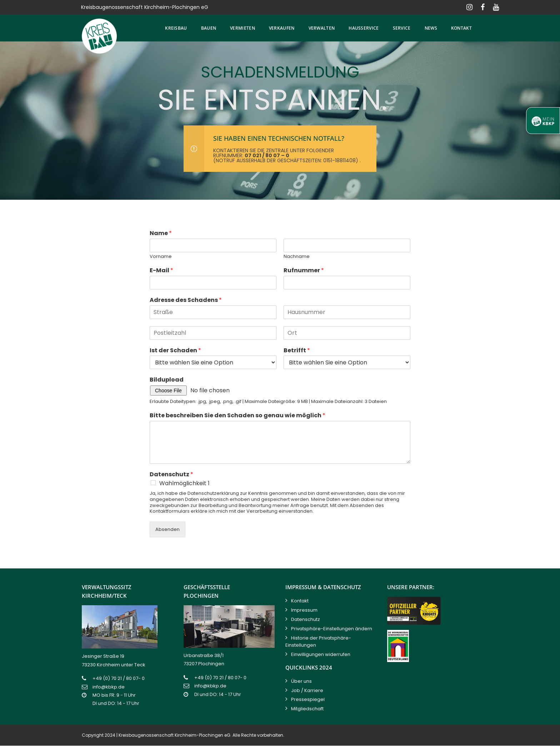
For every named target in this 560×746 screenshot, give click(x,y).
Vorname (161, 257)
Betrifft (297, 351)
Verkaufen (282, 28)
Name (161, 233)
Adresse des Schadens (186, 300)
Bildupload (167, 380)
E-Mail (161, 271)
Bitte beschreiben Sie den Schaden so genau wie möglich (237, 416)
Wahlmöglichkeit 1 (184, 483)
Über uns (301, 681)
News (431, 28)
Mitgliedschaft (307, 709)
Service (402, 28)
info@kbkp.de (109, 687)
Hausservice (364, 28)
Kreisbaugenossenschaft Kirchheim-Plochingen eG (174, 735)
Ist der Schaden (175, 351)
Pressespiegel (308, 699)
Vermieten (242, 28)
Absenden (167, 529)
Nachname (297, 257)
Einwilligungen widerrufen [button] (321, 654)
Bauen (209, 28)
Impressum (304, 610)
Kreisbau (176, 28)
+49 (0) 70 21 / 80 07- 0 (119, 678)
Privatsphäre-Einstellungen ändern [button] (332, 629)
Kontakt (461, 28)
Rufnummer (304, 271)
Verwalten (322, 28)
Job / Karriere (307, 690)
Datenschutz (171, 475)
